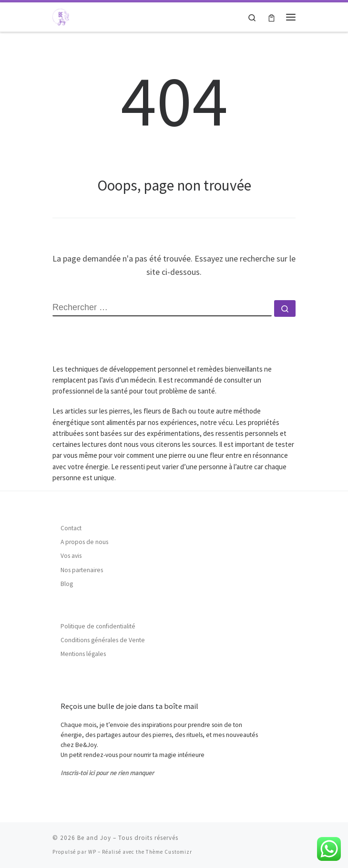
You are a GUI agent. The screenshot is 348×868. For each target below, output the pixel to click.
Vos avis (71, 556)
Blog (67, 584)
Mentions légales (83, 654)
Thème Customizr (169, 852)
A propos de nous (84, 542)
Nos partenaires (82, 570)
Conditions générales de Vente (103, 640)
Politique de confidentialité (98, 626)
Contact (71, 528)
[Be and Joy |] (61, 16)
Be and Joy (94, 838)
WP (92, 852)
